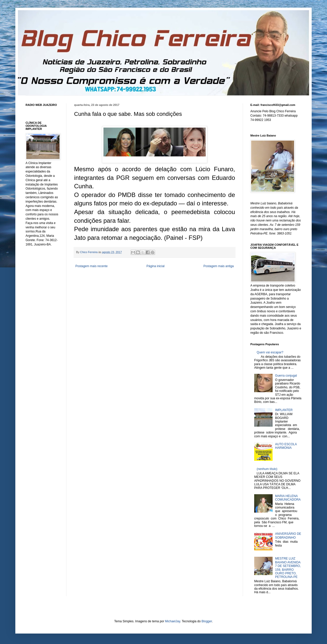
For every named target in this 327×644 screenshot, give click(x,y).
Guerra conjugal (286, 376)
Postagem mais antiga (219, 266)
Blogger (207, 621)
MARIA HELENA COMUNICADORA (288, 498)
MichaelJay (173, 621)
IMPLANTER (284, 410)
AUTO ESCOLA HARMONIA (286, 446)
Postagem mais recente (91, 266)
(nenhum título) (267, 469)
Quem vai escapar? (270, 352)
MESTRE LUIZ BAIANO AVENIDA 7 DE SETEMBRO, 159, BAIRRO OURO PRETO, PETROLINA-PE (288, 568)
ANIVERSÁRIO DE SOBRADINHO (288, 536)
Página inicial (155, 266)
